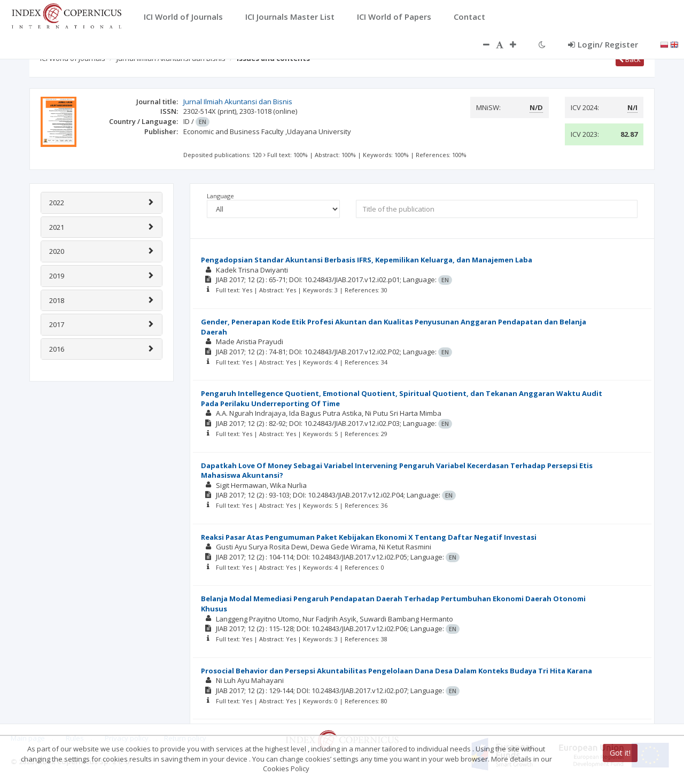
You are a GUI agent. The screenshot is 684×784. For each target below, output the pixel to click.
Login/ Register (603, 44)
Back (630, 59)
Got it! (620, 753)
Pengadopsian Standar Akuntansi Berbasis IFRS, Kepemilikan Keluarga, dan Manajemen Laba (367, 260)
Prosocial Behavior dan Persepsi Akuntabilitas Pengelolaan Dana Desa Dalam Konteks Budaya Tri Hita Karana (397, 671)
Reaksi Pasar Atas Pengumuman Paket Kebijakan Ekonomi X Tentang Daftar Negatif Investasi (369, 537)
